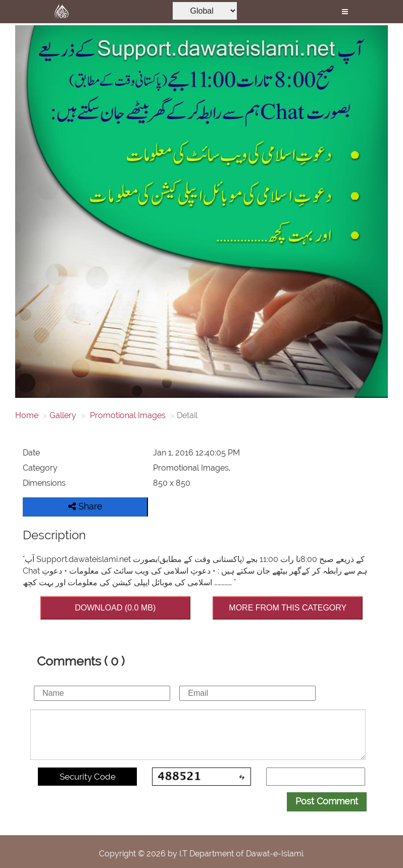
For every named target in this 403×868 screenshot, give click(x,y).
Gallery (63, 415)
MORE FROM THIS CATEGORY (288, 608)
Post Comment (327, 801)
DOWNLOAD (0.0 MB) (115, 608)
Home (27, 415)
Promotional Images (127, 415)
